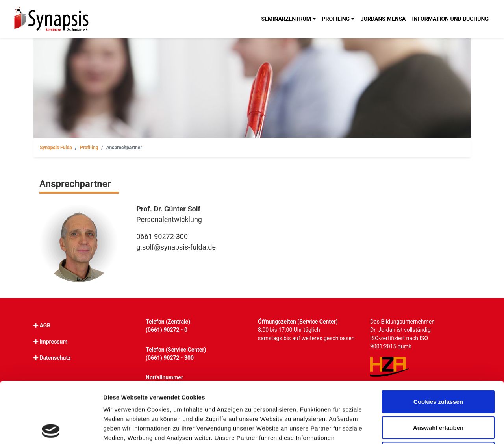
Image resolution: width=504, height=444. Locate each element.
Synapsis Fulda (56, 148)
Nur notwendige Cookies (438, 392)
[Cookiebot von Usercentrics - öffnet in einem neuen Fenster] (51, 429)
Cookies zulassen (438, 341)
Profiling (336, 19)
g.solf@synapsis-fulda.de (176, 247)
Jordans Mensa (383, 19)
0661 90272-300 (162, 236)
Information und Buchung (450, 19)
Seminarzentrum (286, 19)
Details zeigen (419, 428)
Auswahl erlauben (438, 367)
